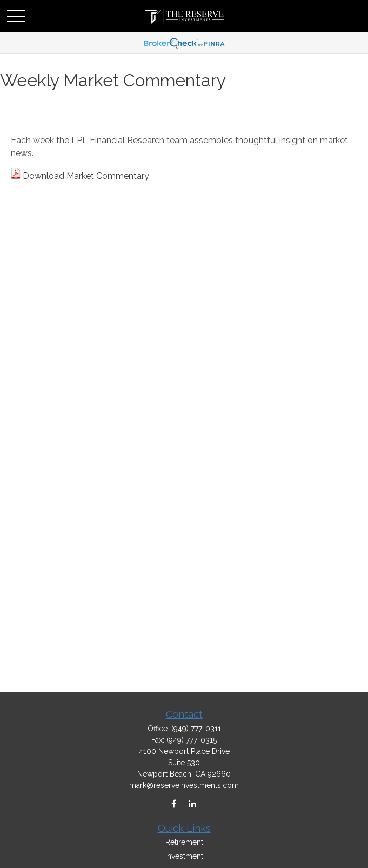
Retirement (184, 842)
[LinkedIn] (193, 804)
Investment (184, 856)
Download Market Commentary (86, 176)
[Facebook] (174, 804)
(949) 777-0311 (196, 729)
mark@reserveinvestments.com (184, 785)
